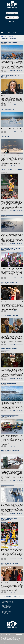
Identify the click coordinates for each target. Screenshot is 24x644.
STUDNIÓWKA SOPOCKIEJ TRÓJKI (10, 564)
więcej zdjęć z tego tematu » (17, 70)
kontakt (14, 32)
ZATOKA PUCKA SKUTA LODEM (9, 42)
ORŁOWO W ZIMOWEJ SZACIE (9, 383)
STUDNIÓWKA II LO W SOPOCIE (9, 283)
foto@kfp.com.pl (8, 608)
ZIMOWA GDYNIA (5, 137)
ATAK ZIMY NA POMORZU (7, 485)
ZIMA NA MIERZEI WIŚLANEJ (8, 110)
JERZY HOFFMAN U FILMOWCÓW (9, 316)
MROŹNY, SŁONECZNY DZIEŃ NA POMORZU (12, 215)
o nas (9, 32)
